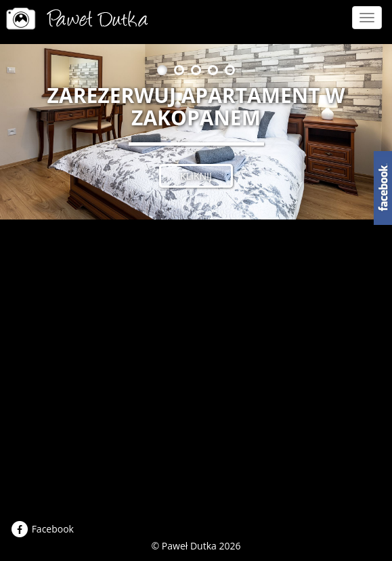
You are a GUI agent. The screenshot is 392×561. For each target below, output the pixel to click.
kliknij (196, 176)
